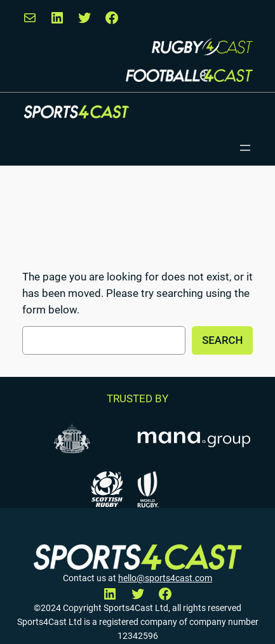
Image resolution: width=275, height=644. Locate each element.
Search (222, 340)
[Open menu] (245, 148)
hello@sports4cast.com (165, 578)
